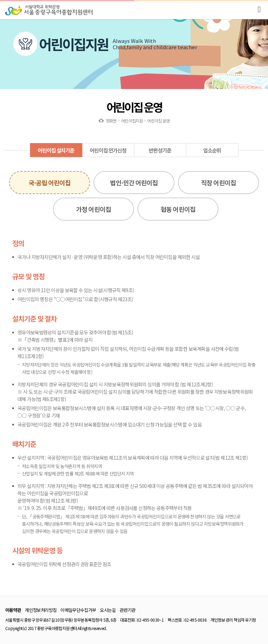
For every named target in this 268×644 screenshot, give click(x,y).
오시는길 (108, 610)
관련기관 (128, 610)
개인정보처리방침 (41, 610)
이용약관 (13, 610)
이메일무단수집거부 (78, 610)
